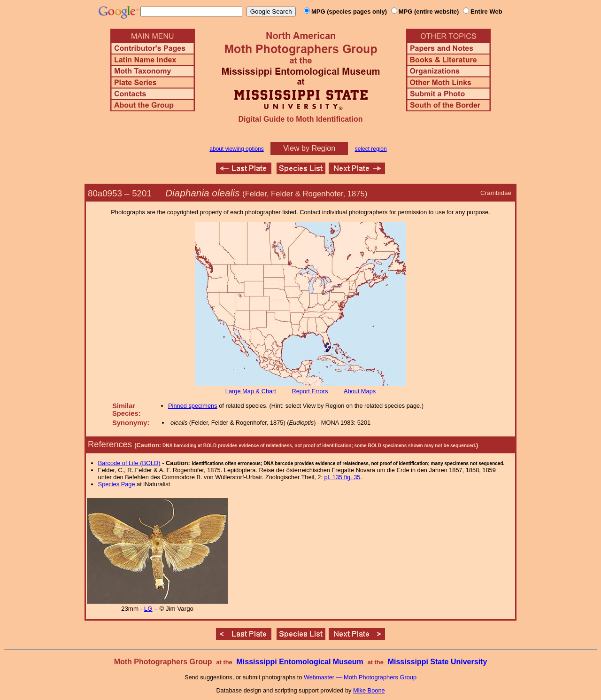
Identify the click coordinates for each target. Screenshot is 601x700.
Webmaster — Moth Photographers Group (360, 677)
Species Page (117, 484)
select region (371, 149)
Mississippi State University (438, 662)
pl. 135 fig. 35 (343, 477)
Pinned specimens (193, 406)
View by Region (309, 148)
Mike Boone (369, 690)
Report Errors (310, 391)
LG (148, 609)
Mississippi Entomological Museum (300, 662)
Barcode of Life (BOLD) (129, 463)
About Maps (360, 391)
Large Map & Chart (251, 391)
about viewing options (236, 149)
